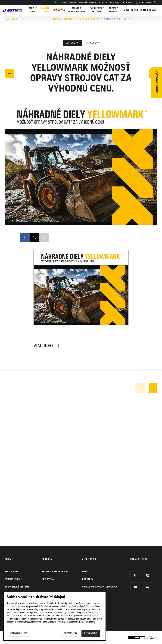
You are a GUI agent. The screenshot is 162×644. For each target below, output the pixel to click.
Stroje (9, 559)
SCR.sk (132, 637)
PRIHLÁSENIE (145, 3)
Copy (44, 237)
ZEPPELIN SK (89, 559)
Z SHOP (129, 3)
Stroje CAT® (12, 572)
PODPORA (47, 559)
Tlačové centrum (88, 20)
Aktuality (72, 43)
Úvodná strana (63, 20)
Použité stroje (45, 10)
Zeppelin (13, 7)
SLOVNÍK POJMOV (68, 3)
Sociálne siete (139, 559)
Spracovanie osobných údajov (100, 587)
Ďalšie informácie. (87, 622)
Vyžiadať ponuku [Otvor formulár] (157, 83)
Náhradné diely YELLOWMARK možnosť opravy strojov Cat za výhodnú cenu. (118, 20)
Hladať (156, 3)
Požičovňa (48, 579)
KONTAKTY (115, 3)
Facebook (25, 235)
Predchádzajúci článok (10, 73)
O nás (55, 3)
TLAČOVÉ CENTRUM (88, 3)
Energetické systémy (97, 10)
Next (153, 388)
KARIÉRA (103, 3)
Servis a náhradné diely (56, 572)
